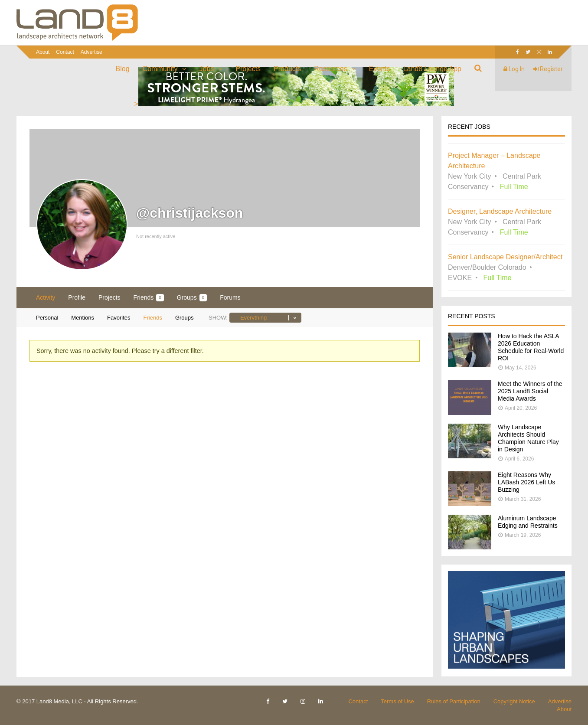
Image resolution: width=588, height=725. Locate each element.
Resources (330, 69)
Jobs (207, 69)
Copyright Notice (514, 701)
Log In (514, 69)
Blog (123, 69)
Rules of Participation (454, 701)
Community (160, 69)
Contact (65, 52)
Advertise (91, 52)
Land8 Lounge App (432, 69)
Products (287, 69)
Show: (218, 318)
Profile (77, 297)
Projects (248, 69)
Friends (149, 298)
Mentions (83, 318)
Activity (46, 297)
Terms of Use (397, 701)
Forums (230, 297)
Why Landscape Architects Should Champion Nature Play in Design (528, 438)
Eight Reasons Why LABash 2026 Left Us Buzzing (526, 482)
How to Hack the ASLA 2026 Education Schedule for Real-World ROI (531, 347)
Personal (47, 318)
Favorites (119, 318)
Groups (192, 298)
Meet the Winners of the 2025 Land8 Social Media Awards (530, 391)
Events (380, 69)
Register (548, 69)
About (43, 52)
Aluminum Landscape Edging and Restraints (528, 522)
